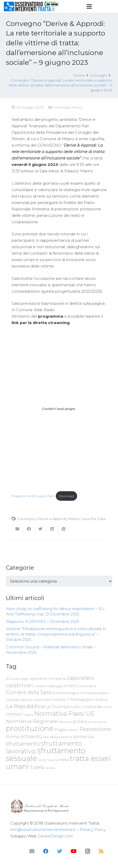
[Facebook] (46, 851)
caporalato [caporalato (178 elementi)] (80, 678)
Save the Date (94, 519)
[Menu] (89, 6)
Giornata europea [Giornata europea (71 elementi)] (94, 693)
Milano (74, 519)
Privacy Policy (93, 830)
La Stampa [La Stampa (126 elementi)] (58, 706)
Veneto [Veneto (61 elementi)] (50, 768)
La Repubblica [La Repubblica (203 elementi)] (25, 706)
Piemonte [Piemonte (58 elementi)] (65, 722)
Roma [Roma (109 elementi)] (13, 737)
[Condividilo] (29, 529)
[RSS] (101, 851)
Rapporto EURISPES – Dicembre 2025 (43, 621)
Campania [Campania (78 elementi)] (57, 678)
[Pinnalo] (64, 529)
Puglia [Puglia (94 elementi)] (60, 730)
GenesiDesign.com (55, 836)
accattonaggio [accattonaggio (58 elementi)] (19, 679)
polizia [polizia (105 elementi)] (80, 722)
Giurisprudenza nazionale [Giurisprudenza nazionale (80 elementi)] (28, 700)
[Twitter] (60, 851)
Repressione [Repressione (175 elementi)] (95, 729)
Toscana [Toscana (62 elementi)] (53, 760)
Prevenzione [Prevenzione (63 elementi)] (97, 722)
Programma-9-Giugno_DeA (33, 496)
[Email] (32, 851)
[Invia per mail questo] (17, 529)
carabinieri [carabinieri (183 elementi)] (20, 685)
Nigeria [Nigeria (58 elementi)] (28, 715)
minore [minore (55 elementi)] (108, 707)
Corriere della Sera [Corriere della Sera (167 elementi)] (29, 692)
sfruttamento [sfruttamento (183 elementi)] (23, 744)
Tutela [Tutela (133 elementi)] (37, 767)
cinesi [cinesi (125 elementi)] (70, 686)
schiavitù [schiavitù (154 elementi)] (31, 736)
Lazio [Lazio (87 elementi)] (76, 707)
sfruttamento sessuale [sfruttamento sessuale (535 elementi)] (46, 754)
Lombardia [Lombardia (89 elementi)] (92, 707)
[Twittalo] (40, 529)
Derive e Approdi (52, 519)
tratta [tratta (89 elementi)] (64, 760)
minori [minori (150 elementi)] (14, 714)
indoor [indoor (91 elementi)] (102, 700)
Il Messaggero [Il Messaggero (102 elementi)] (81, 699)
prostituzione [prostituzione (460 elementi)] (30, 728)
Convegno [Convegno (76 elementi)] (87, 686)
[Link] (31, 6)
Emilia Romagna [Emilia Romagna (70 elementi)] (66, 693)
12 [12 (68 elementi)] (7, 679)
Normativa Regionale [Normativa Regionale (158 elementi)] (32, 721)
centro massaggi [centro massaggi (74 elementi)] (48, 686)
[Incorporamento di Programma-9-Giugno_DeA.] (59, 409)
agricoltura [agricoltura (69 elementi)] (39, 679)
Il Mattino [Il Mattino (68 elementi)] (58, 700)
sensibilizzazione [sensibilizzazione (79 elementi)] (58, 737)
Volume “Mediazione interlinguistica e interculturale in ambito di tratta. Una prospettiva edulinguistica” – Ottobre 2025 (56, 634)
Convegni (62, 107)
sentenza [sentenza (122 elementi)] (83, 736)
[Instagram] (87, 851)
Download (66, 496)
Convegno (26, 519)
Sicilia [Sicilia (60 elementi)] (42, 760)
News (77, 107)
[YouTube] (74, 851)
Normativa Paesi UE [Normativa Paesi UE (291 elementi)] (65, 713)
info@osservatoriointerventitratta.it (43, 830)
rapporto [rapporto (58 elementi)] (73, 730)
